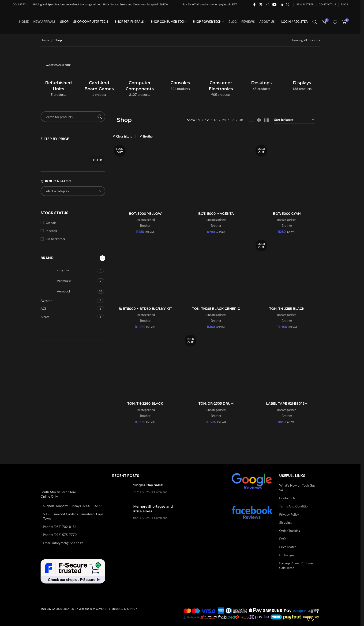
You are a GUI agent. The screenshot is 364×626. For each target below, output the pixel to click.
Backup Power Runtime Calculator (296, 565)
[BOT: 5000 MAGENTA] (216, 176)
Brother (145, 226)
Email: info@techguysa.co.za (63, 543)
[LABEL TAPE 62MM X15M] (287, 366)
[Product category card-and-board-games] (99, 76)
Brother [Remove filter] (148, 136)
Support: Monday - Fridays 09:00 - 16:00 (72, 506)
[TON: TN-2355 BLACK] (287, 271)
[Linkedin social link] (281, 4)
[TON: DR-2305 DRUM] (216, 366)
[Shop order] (295, 120)
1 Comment (159, 492)
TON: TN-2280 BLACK (145, 403)
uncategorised (145, 220)
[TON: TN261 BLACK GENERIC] (216, 271)
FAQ (282, 539)
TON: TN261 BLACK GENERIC (216, 309)
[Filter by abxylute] (68, 270)
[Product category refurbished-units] (58, 76)
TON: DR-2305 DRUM (216, 403)
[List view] (252, 120)
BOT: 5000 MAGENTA (216, 214)
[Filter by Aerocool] (68, 291)
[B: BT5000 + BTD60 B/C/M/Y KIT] (145, 271)
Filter (97, 160)
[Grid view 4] (267, 120)
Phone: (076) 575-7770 (60, 535)
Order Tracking (290, 531)
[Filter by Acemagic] (68, 281)
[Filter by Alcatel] (68, 317)
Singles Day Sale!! (148, 485)
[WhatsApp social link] (288, 4)
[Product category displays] (302, 73)
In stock (51, 231)
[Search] (315, 22)
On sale (51, 223)
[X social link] (261, 4)
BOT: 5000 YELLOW (145, 214)
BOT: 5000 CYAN (287, 214)
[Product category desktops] (261, 73)
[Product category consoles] (180, 73)
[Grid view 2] (259, 120)
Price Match (288, 547)
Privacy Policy (289, 514)
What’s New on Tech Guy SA (297, 488)
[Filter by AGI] (68, 309)
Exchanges (287, 555)
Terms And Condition (294, 506)
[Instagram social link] (268, 4)
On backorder (56, 239)
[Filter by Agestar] (68, 301)
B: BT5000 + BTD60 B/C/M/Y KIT (145, 309)
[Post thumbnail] (121, 490)
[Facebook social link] (255, 4)
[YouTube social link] (274, 4)
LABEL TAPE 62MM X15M (287, 403)
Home (45, 40)
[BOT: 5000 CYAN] (287, 176)
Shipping (285, 522)
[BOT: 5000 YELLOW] (145, 176)
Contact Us (287, 498)
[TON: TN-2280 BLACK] (145, 366)
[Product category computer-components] (140, 76)
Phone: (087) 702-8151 (60, 527)
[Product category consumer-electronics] (221, 76)
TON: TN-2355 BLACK (287, 309)
